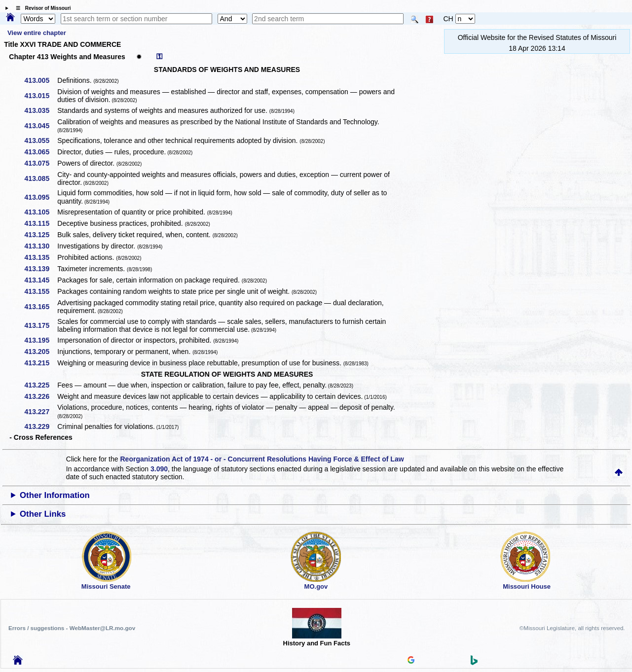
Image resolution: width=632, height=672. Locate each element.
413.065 (41, 152)
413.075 (41, 163)
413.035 (41, 110)
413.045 (41, 126)
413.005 (41, 80)
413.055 (41, 141)
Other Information (55, 495)
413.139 (41, 269)
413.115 (41, 223)
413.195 (41, 340)
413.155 (41, 291)
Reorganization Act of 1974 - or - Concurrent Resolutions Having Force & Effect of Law (262, 459)
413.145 (41, 280)
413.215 (41, 363)
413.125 (41, 235)
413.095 (41, 197)
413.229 (41, 426)
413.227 (41, 412)
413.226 (41, 396)
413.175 (41, 325)
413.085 (41, 178)
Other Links (43, 514)
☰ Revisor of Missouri (41, 8)
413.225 (41, 385)
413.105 (41, 212)
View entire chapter (37, 33)
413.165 (41, 307)
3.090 (159, 469)
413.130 (41, 246)
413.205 (41, 352)
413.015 (41, 96)
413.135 (41, 257)
